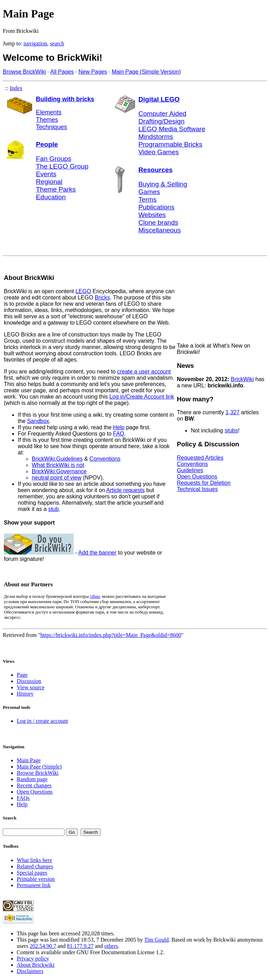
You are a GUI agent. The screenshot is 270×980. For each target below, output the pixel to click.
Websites (152, 215)
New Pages (93, 72)
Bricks (103, 298)
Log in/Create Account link (142, 397)
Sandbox (38, 421)
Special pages (32, 873)
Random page (32, 779)
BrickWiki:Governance (59, 471)
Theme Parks (56, 189)
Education (51, 197)
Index (16, 88)
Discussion (29, 681)
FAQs (23, 798)
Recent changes (34, 785)
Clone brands (158, 222)
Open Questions (197, 477)
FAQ (119, 434)
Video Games (159, 152)
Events (46, 174)
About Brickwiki (36, 965)
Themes (47, 120)
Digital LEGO (159, 99)
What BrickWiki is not (58, 465)
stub (53, 509)
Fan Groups (54, 159)
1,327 (233, 412)
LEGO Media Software (172, 129)
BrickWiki (242, 379)
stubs (231, 430)
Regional (49, 182)
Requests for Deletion (204, 483)
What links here (34, 860)
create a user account (144, 372)
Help (119, 427)
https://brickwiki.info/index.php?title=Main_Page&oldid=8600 (111, 635)
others (111, 946)
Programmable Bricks (170, 144)
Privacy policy (33, 959)
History (25, 694)
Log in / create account (42, 721)
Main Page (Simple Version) (146, 72)
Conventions (105, 459)
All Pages (62, 72)
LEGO (83, 291)
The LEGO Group (62, 166)
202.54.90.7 (43, 946)
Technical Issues (197, 489)
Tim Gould (156, 940)
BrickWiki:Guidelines (57, 459)
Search (10, 818)
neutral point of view (57, 478)
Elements (49, 112)
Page (22, 675)
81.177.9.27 (80, 946)
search (57, 43)
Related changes (35, 866)
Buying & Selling (163, 184)
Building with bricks (65, 99)
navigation (36, 43)
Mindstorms (156, 137)
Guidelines (190, 470)
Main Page (29, 760)
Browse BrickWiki (24, 72)
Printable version (36, 879)
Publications (156, 207)
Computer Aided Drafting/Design (163, 117)
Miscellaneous (160, 230)
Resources (156, 170)
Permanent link (34, 885)
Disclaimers (30, 971)
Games (149, 192)
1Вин (95, 596)
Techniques (51, 127)
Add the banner (97, 553)
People (47, 144)
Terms (148, 199)
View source (31, 687)
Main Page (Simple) (39, 767)
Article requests (126, 490)
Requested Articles (200, 458)
